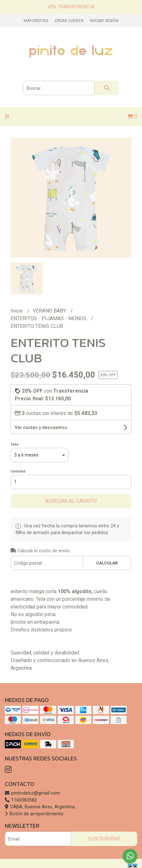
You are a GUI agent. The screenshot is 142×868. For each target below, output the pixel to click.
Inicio (17, 311)
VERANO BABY (50, 311)
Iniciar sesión (104, 21)
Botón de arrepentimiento (34, 814)
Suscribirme (104, 839)
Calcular (107, 563)
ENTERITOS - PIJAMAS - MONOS (49, 318)
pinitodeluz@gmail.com (32, 793)
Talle (15, 445)
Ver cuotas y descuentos (41, 427)
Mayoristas (36, 21)
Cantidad (18, 471)
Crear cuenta (69, 21)
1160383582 (21, 800)
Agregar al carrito (71, 501)
